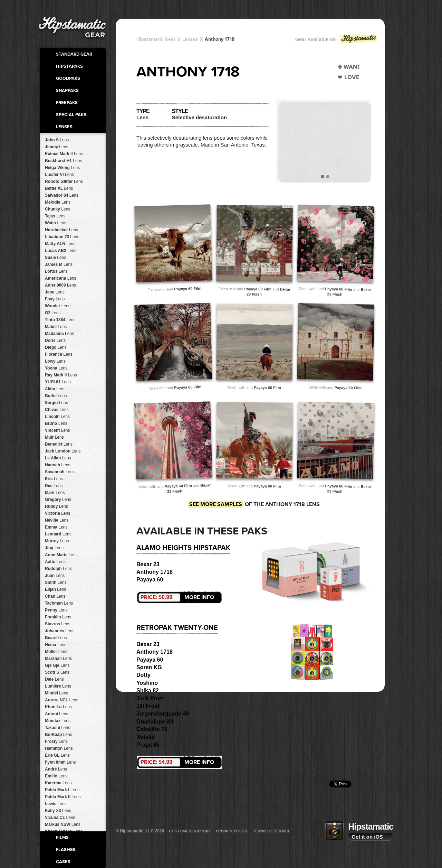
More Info (177, 597)
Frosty (56, 741)
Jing (54, 548)
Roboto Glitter (64, 181)
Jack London (63, 451)
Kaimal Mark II (64, 154)
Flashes (66, 850)
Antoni (56, 714)
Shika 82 (148, 690)
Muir (54, 437)
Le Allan (58, 458)
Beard (56, 638)
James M (59, 264)
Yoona (56, 368)
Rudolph (58, 569)
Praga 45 (148, 745)
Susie (55, 258)
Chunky (57, 209)
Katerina (58, 783)
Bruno (56, 423)
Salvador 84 (62, 195)
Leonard (58, 534)
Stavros (57, 624)
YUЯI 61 (58, 382)
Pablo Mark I (62, 790)
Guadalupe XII (155, 722)
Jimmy (56, 147)
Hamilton (59, 748)
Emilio (56, 776)
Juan (55, 576)
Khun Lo (58, 707)
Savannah (60, 472)
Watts (56, 223)
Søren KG (149, 667)
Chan (55, 596)
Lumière (58, 686)
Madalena (59, 334)
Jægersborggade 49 (163, 714)
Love (352, 77)
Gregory (58, 500)
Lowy (55, 361)
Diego (56, 347)
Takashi (57, 728)
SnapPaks (67, 91)
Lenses (64, 127)
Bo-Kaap (59, 735)
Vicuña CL (60, 818)
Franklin (58, 617)
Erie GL (57, 755)
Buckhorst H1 (63, 161)
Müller (56, 652)
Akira (55, 389)
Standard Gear (74, 54)
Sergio (56, 403)
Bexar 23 (148, 564)
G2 (53, 313)
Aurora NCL (61, 700)
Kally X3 (58, 811)
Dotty (143, 675)
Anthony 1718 (220, 39)
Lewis (56, 804)
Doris (55, 340)
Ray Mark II (61, 375)
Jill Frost (148, 706)
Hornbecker (61, 230)
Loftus (56, 271)
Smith (56, 582)
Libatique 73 (62, 237)
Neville (57, 520)
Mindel (56, 693)
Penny (56, 610)
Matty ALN (60, 244)
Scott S (57, 672)
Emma (56, 527)
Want (352, 67)
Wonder (58, 306)
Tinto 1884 (60, 320)
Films (62, 838)
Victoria (57, 513)
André (56, 769)
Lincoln (57, 417)
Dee (54, 486)
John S (57, 140)
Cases (63, 862)
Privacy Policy (232, 831)
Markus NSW (63, 824)
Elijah (55, 589)
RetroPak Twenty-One (177, 628)
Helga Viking (62, 168)
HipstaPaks (69, 66)
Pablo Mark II (63, 797)
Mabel (56, 327)
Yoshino (147, 683)
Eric (54, 479)
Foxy (55, 299)
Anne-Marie (61, 555)
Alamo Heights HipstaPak (183, 548)
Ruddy (56, 506)
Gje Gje (57, 665)
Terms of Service (272, 831)
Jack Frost (150, 698)
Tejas (55, 216)
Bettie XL (59, 188)
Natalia (145, 737)
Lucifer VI (59, 175)
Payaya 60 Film (188, 289)
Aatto (55, 562)
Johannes (60, 631)
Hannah (57, 465)
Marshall (58, 659)
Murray (57, 541)
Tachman (59, 603)
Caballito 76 (152, 729)
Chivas (57, 410)
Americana (61, 278)
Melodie (58, 202)
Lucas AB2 (61, 251)
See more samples (216, 504)
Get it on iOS (371, 837)
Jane (55, 292)
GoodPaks (68, 78)
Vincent (57, 430)
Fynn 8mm (60, 762)
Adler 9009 (60, 285)
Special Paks (71, 115)
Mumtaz (58, 721)
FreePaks (67, 103)
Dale (54, 679)
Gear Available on (337, 41)
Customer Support (190, 831)
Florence (59, 354)
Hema (56, 645)
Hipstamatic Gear (156, 39)
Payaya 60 (150, 580)
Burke (56, 396)
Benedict (59, 444)
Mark (55, 493)
